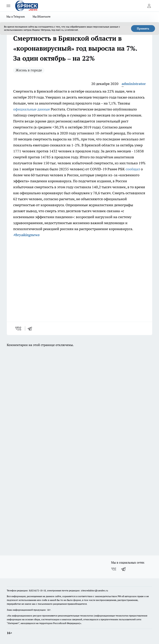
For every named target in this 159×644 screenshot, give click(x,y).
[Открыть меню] (8, 6)
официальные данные (32, 109)
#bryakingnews (26, 235)
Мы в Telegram (16, 17)
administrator (134, 84)
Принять (143, 29)
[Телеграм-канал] (124, 569)
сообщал (133, 169)
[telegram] (31, 328)
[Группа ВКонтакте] (114, 569)
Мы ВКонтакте (42, 17)
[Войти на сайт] (149, 6)
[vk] (19, 328)
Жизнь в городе (29, 70)
